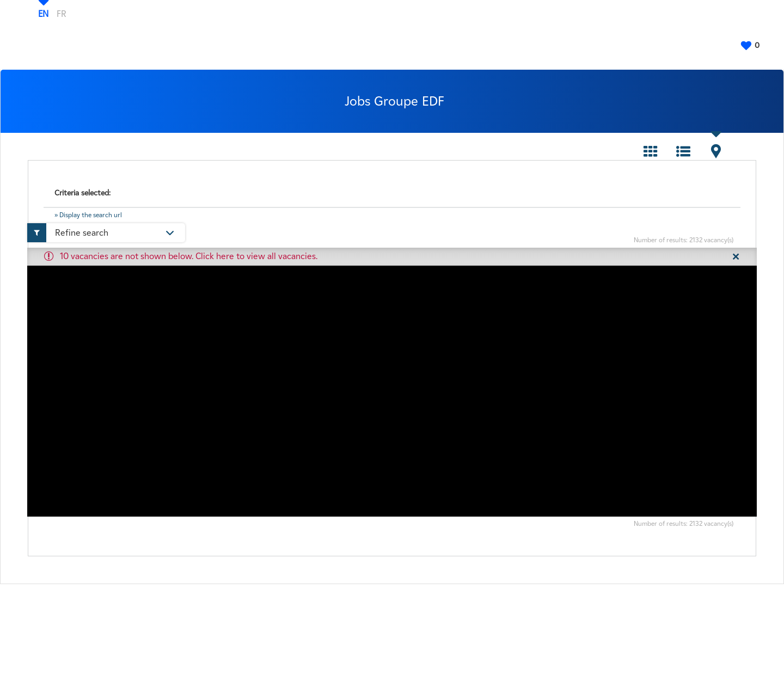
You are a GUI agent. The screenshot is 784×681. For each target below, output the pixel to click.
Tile (651, 151)
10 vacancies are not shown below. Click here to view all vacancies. (189, 256)
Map (716, 151)
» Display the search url (88, 215)
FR (62, 14)
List (683, 151)
